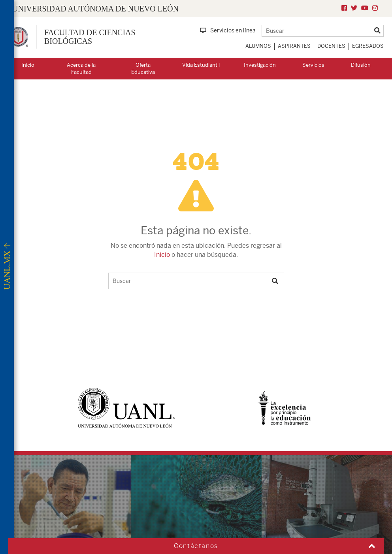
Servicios (313, 65)
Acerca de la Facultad (81, 69)
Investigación (260, 65)
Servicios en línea (228, 30)
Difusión (361, 65)
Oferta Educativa (143, 69)
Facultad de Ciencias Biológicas (90, 37)
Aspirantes (294, 46)
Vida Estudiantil (201, 65)
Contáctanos (196, 546)
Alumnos (258, 46)
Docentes (331, 46)
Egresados (368, 46)
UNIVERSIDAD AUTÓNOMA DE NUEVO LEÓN (95, 9)
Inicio (28, 65)
